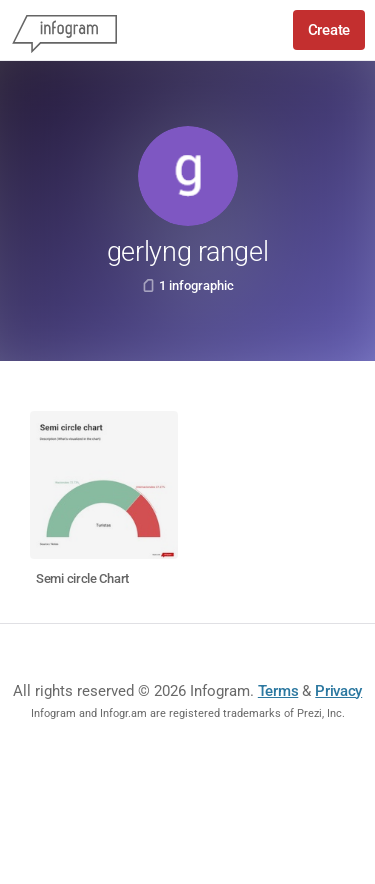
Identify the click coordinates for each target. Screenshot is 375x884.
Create (329, 30)
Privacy (338, 691)
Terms (278, 691)
